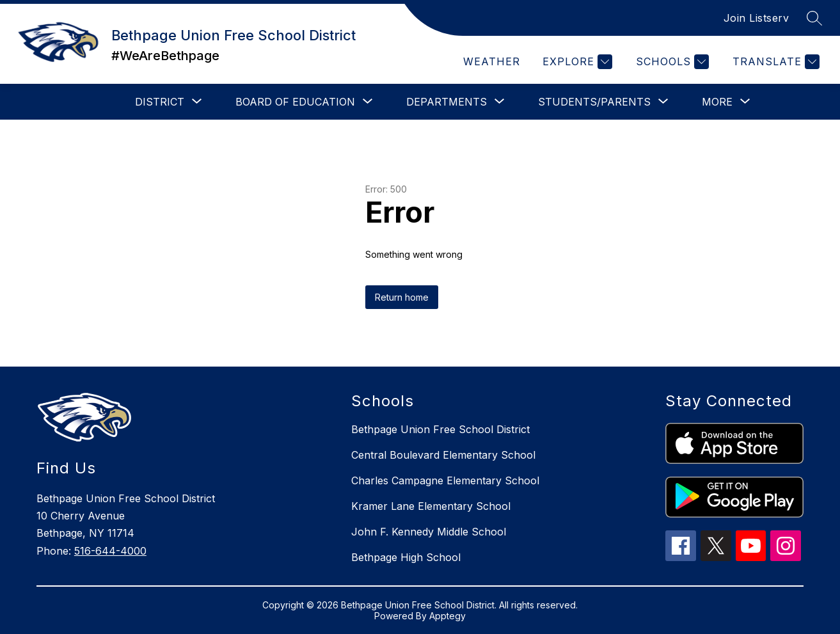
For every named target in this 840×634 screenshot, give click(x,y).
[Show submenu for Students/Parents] (594, 102)
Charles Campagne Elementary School (445, 480)
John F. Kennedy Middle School (429, 532)
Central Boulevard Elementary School (443, 455)
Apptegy (448, 616)
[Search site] (814, 18)
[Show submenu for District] (160, 102)
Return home (402, 297)
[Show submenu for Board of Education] (295, 102)
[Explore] (576, 62)
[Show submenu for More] (717, 102)
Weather (492, 61)
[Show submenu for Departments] (447, 102)
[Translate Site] (774, 62)
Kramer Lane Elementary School (431, 506)
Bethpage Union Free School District (440, 429)
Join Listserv (757, 18)
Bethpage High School (406, 557)
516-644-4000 (110, 551)
